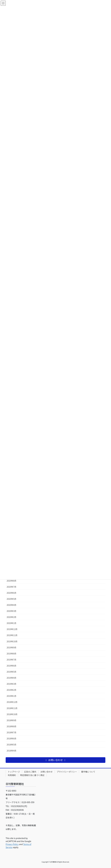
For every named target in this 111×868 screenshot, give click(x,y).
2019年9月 (11, 647)
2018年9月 (11, 720)
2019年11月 (12, 635)
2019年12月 (12, 629)
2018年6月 (11, 738)
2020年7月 (11, 587)
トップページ (14, 772)
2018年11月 (12, 708)
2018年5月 (11, 745)
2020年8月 (11, 581)
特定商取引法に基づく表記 (32, 775)
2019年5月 (11, 672)
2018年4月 (11, 751)
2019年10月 (12, 641)
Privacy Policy (12, 844)
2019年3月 (11, 684)
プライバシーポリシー (67, 772)
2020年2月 (11, 617)
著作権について (88, 772)
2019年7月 (11, 660)
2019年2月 (11, 690)
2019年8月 (11, 654)
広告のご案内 (30, 772)
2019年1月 (11, 696)
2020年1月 (11, 623)
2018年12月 (12, 702)
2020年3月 (11, 611)
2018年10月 (12, 714)
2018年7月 (11, 732)
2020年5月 (11, 599)
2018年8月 (11, 726)
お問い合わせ (47, 772)
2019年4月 (11, 678)
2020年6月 (11, 593)
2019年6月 (11, 666)
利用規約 (12, 775)
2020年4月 (11, 605)
